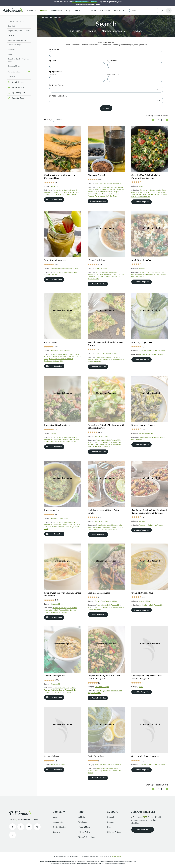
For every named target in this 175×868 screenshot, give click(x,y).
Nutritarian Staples (94, 194)
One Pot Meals (99, 444)
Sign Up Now (143, 829)
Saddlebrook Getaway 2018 (54, 361)
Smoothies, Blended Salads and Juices (108, 183)
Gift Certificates (59, 827)
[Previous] (2, 3)
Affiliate (82, 817)
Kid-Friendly (105, 189)
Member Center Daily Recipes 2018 (65, 190)
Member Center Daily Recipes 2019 (110, 192)
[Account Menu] (162, 11)
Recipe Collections (14, 72)
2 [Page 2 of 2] (161, 120)
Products (137, 31)
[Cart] (169, 11)
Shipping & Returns (115, 832)
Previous (153, 120)
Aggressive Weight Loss (61, 688)
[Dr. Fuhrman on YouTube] (29, 827)
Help (109, 827)
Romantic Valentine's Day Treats (106, 196)
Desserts (11, 35)
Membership (56, 11)
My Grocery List (16, 93)
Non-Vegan (12, 50)
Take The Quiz (80, 11)
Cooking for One (110, 274)
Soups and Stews (14, 66)
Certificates (105, 11)
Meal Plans (11, 77)
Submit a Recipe (16, 98)
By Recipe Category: (58, 85)
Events (93, 11)
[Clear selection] (157, 90)
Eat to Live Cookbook (147, 190)
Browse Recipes (16, 21)
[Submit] (154, 11)
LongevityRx (120, 11)
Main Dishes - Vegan (15, 45)
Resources (32, 11)
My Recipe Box (15, 87)
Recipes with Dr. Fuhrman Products (149, 196)
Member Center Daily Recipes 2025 (56, 192)
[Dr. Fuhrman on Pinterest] (21, 827)
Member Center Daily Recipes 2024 (100, 359)
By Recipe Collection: (58, 96)
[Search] (143, 11)
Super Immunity (93, 279)
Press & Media (84, 827)
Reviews (56, 832)
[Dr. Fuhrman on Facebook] (12, 827)
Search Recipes (16, 82)
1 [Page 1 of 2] (159, 120)
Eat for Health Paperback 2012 (107, 187)
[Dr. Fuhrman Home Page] (13, 11)
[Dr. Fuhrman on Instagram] (37, 827)
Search (106, 108)
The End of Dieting (64, 692)
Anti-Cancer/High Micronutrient (107, 272)
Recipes (44, 11)
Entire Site (76, 31)
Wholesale (83, 822)
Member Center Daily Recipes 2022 (148, 194)
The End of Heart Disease (67, 194)
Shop (68, 11)
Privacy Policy (84, 832)
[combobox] (104, 90)
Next (167, 120)
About (55, 817)
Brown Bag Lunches (103, 525)
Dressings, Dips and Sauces (17, 40)
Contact (111, 817)
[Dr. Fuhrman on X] (12, 835)
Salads (10, 54)
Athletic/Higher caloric (95, 274)
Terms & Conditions (87, 837)
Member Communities (114, 31)
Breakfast (11, 26)
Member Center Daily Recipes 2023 (100, 442)
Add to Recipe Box (54, 200)
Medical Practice (117, 856)
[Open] (160, 90)
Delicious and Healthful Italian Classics (66, 354)
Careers (111, 822)
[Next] (173, 3)
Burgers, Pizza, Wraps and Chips (19, 31)
